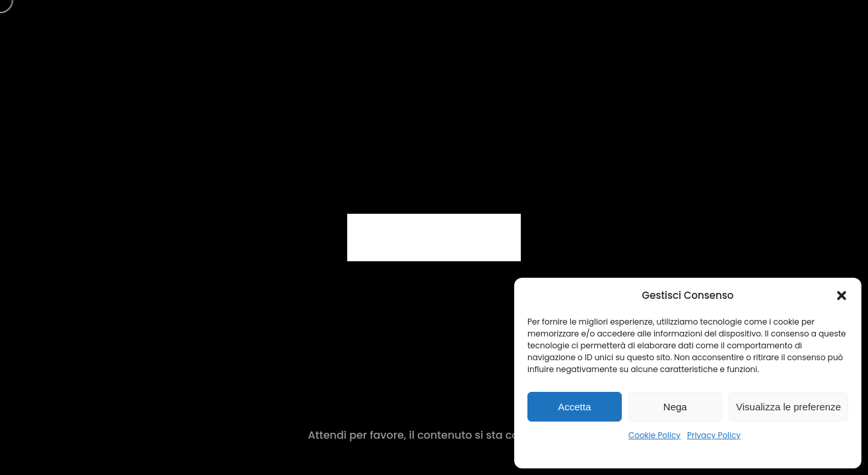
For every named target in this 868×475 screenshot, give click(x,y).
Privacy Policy (714, 435)
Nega (675, 407)
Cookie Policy (654, 435)
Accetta (574, 407)
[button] (842, 296)
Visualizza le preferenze (788, 407)
